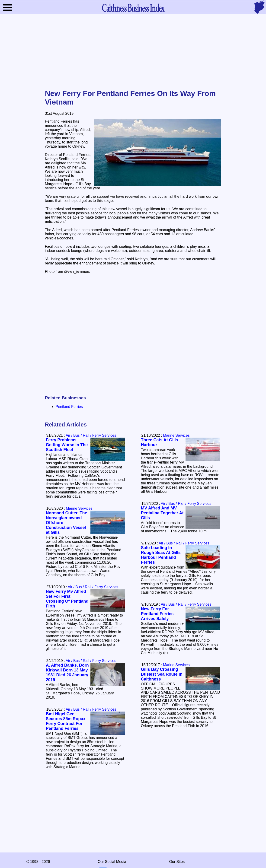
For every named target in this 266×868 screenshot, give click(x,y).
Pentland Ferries (69, 407)
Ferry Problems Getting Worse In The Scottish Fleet (67, 445)
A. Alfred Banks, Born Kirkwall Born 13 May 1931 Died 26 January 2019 (67, 672)
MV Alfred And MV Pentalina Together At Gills (162, 513)
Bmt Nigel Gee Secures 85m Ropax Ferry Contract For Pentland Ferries (66, 721)
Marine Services (176, 435)
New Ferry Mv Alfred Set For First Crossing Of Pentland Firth (67, 599)
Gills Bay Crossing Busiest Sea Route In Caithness (162, 674)
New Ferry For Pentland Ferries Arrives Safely (157, 614)
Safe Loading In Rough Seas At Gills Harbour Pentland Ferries (161, 555)
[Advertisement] (133, 52)
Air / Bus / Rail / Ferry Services (91, 435)
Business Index (133, 8)
